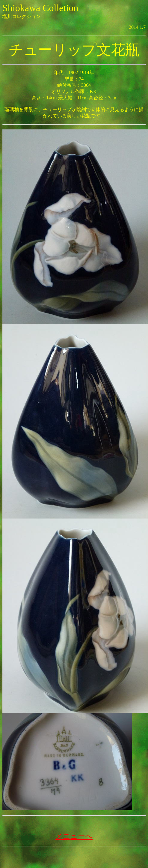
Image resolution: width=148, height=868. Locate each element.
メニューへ (74, 836)
